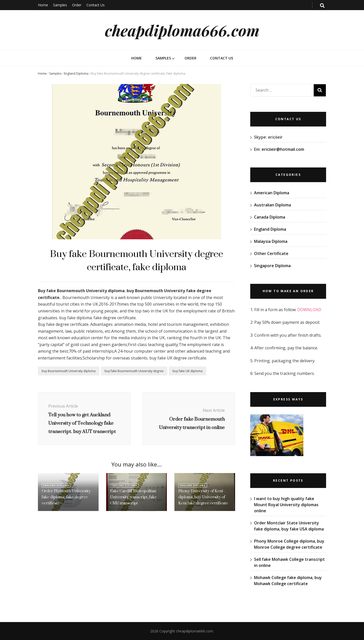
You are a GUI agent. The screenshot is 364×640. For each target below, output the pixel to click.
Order (77, 5)
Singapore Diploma (272, 266)
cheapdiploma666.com (182, 30)
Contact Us (96, 5)
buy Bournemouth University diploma (69, 371)
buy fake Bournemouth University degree (134, 371)
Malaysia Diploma (271, 241)
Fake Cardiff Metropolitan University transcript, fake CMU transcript (133, 497)
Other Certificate (271, 253)
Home (43, 5)
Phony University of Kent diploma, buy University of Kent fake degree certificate (203, 497)
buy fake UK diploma (188, 371)
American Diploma (272, 193)
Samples (60, 5)
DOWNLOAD (309, 310)
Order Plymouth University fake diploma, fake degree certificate (66, 497)
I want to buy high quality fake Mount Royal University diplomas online (286, 505)
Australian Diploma (272, 205)
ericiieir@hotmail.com (283, 149)
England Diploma (76, 73)
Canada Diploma (270, 217)
